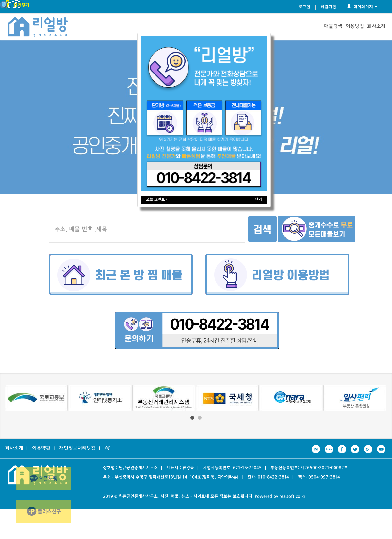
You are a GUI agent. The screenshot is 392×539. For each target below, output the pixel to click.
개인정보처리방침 (77, 448)
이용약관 (41, 448)
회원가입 (328, 7)
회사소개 (376, 26)
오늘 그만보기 (157, 200)
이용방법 (355, 26)
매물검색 (333, 26)
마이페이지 (362, 7)
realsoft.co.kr (292, 497)
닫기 (258, 200)
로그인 (304, 7)
